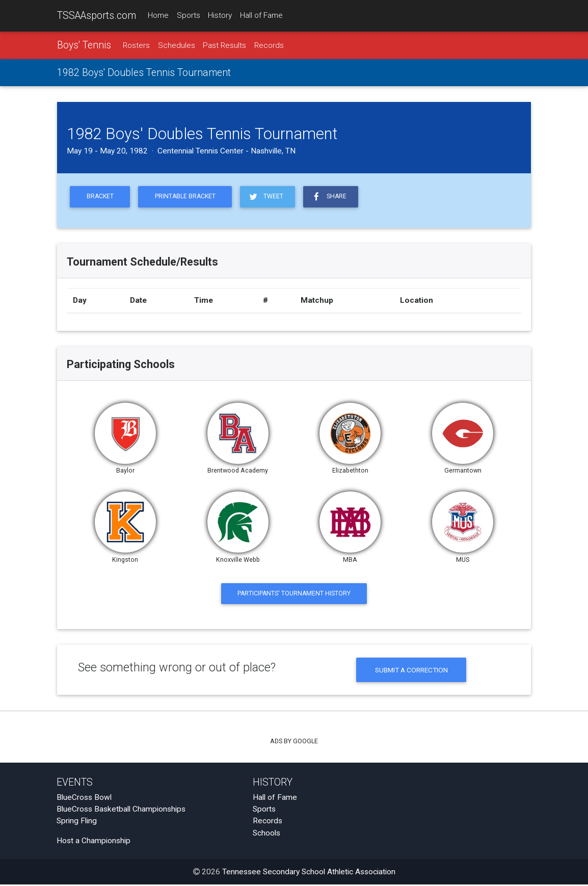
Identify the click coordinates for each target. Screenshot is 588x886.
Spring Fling (77, 823)
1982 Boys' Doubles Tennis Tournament (144, 73)
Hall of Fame (261, 16)
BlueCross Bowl (84, 799)
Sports (189, 16)
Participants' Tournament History (294, 595)
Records (269, 45)
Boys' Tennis (84, 45)
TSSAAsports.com (97, 16)
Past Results (224, 45)
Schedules (177, 45)
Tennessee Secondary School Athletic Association (309, 873)
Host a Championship (93, 843)
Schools (266, 835)
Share (333, 197)
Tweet (270, 197)
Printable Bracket (188, 198)
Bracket (101, 198)
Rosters (136, 45)
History (220, 16)
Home (158, 16)
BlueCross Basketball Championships (121, 811)
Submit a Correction (411, 671)
